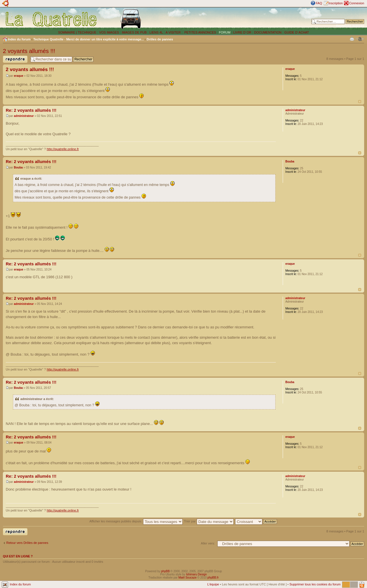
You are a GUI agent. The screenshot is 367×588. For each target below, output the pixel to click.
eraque (18, 76)
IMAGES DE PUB (134, 32)
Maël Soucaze (187, 578)
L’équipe (213, 584)
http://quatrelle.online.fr (63, 149)
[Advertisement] (236, 19)
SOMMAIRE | (68, 32)
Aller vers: (208, 543)
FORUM (225, 32)
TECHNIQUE (87, 32)
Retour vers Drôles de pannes (27, 543)
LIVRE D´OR (242, 32)
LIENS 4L (157, 32)
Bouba (18, 167)
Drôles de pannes (160, 39)
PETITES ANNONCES (200, 32)
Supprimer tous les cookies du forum (315, 584)
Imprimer (352, 39)
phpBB (165, 571)
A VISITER (173, 32)
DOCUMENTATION (268, 32)
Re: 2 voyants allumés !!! (31, 110)
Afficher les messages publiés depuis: (136, 521)
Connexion (357, 3)
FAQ (319, 3)
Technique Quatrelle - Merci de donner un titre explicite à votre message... (89, 39)
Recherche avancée (350, 26)
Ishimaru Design (196, 574)
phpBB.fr (213, 578)
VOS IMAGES (109, 32)
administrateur (24, 116)
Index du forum (19, 39)
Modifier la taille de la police (360, 39)
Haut (360, 102)
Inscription (335, 3)
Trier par (209, 521)
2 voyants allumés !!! (29, 51)
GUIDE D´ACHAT (297, 32)
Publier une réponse (15, 59)
